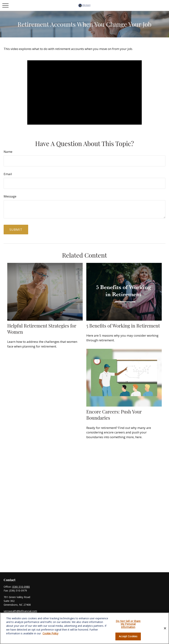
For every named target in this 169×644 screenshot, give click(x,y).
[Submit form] (16, 230)
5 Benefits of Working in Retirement (123, 326)
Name (8, 152)
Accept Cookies (128, 636)
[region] (84, 628)
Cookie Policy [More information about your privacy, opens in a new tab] (50, 633)
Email (8, 174)
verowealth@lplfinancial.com (20, 611)
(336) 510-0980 (21, 587)
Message (10, 196)
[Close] (165, 628)
